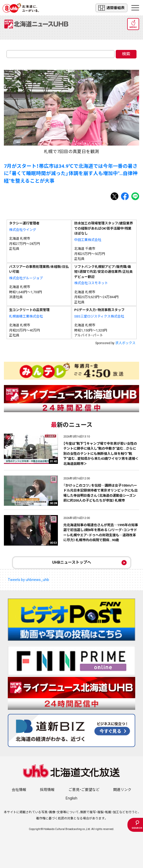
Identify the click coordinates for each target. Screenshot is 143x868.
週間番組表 (111, 8)
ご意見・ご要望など (84, 790)
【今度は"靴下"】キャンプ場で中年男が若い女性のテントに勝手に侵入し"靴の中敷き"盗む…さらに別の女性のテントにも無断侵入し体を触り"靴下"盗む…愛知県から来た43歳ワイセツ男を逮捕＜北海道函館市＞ (101, 454)
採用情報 (47, 790)
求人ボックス (125, 343)
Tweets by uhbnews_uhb (28, 580)
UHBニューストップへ (72, 562)
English (71, 798)
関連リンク (122, 790)
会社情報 (19, 790)
